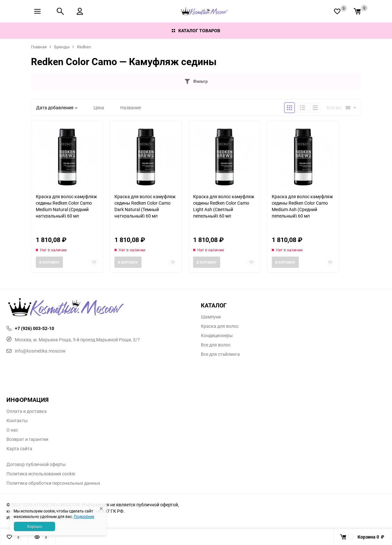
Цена (99, 107)
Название (131, 107)
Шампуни (211, 317)
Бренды (62, 47)
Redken (84, 47)
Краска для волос (220, 326)
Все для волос (216, 345)
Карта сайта (19, 449)
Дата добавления (57, 107)
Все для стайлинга (220, 354)
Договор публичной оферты (36, 464)
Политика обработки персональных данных (53, 483)
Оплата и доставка (27, 411)
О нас (12, 430)
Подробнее (84, 516)
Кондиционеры (217, 336)
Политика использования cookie (41, 474)
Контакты (17, 421)
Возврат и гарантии (27, 439)
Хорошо (35, 526)
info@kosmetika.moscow (36, 351)
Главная (39, 47)
